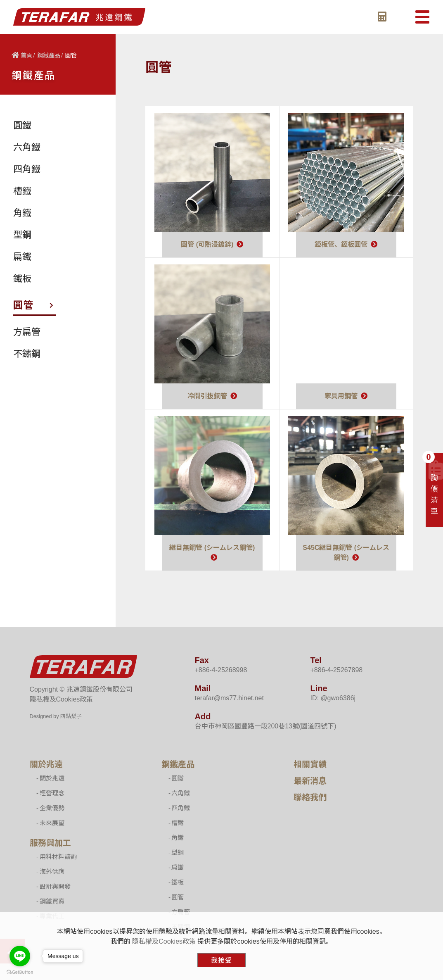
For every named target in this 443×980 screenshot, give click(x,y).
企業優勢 (52, 808)
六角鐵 (181, 793)
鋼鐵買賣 (52, 901)
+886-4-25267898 (336, 670)
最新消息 (310, 781)
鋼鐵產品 (49, 55)
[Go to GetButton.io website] (20, 972)
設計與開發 (55, 886)
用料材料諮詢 (58, 857)
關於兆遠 (46, 764)
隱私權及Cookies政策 (62, 699)
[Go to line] (20, 956)
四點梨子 (71, 716)
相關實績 (310, 764)
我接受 (221, 960)
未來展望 (52, 823)
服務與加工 (50, 843)
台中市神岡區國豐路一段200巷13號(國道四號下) (266, 726)
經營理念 (52, 793)
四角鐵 (181, 808)
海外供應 (52, 872)
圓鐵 (178, 778)
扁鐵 (178, 867)
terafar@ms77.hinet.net (229, 698)
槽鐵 (178, 823)
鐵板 (178, 882)
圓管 (178, 897)
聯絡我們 (310, 797)
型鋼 (178, 853)
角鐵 (178, 838)
